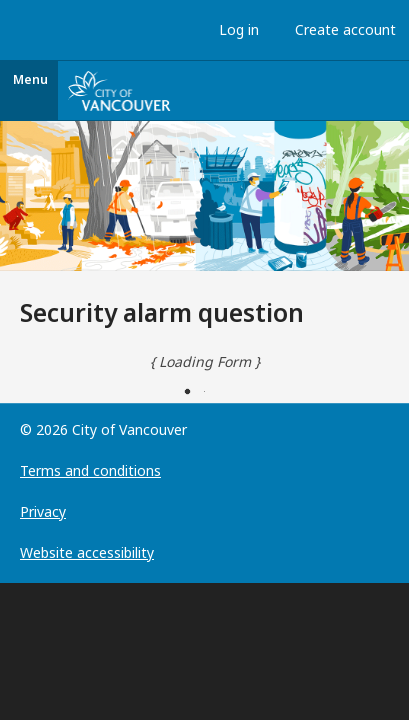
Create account (340, 29)
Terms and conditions (90, 470)
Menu (30, 79)
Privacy (43, 511)
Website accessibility (87, 552)
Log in (234, 29)
